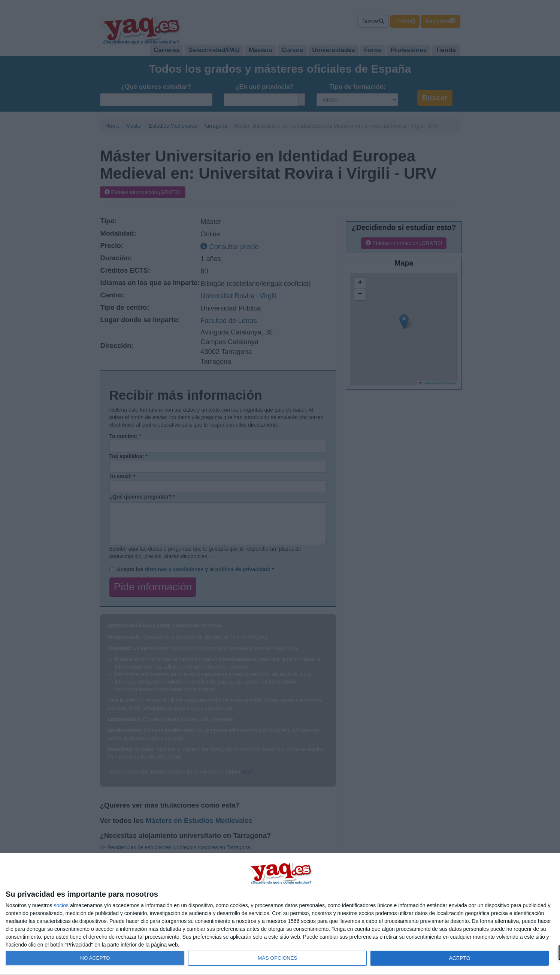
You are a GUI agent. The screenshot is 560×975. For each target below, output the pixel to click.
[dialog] (280, 914)
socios (61, 905)
